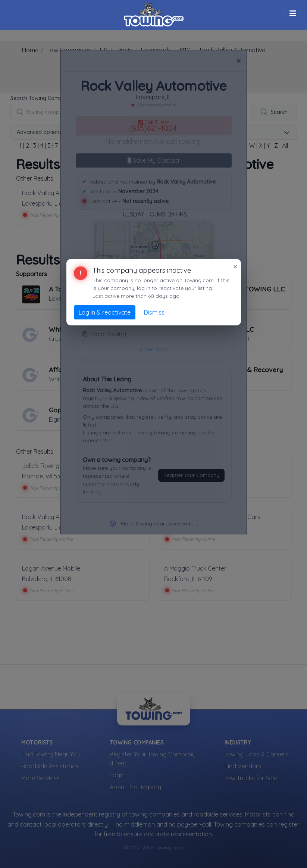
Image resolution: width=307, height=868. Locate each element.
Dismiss (154, 312)
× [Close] (235, 266)
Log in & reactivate (105, 312)
